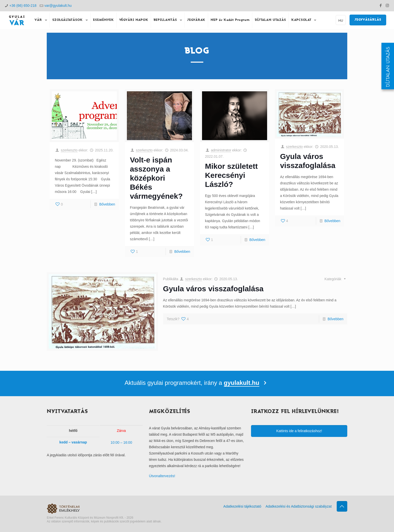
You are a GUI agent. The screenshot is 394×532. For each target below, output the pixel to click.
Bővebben (107, 204)
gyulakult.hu (242, 383)
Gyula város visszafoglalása (213, 289)
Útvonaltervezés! (162, 476)
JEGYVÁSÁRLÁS (368, 20)
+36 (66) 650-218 (23, 6)
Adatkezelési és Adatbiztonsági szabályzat (299, 506)
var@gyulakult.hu (58, 6)
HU (341, 21)
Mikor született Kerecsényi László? (231, 175)
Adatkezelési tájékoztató (242, 506)
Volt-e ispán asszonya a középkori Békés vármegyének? (156, 178)
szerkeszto (69, 150)
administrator (221, 150)
